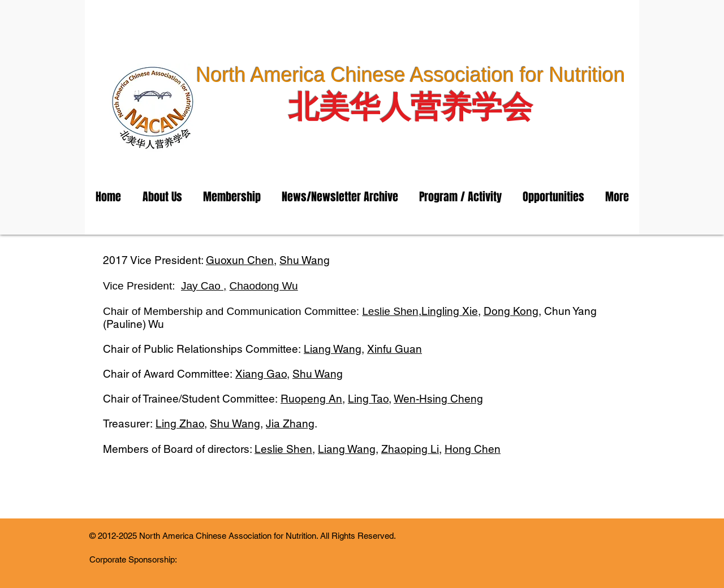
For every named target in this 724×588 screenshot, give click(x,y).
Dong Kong (511, 311)
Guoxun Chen (240, 260)
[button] (162, 197)
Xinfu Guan (395, 349)
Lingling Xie (450, 311)
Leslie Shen (390, 311)
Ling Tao (368, 399)
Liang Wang (333, 349)
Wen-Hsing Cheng (438, 399)
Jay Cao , (204, 286)
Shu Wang (305, 260)
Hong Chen (473, 449)
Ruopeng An (311, 399)
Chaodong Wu (264, 286)
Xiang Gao (261, 374)
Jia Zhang (290, 423)
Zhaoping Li (410, 449)
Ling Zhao (180, 423)
